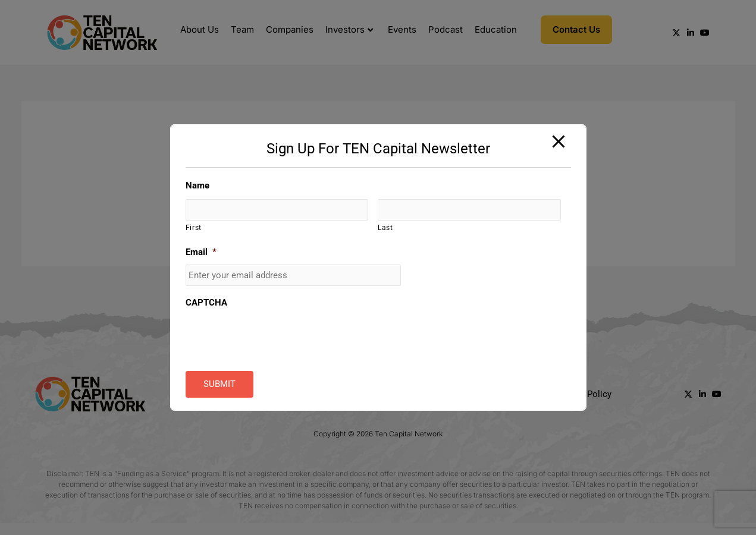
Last (385, 228)
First (194, 228)
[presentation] (276, 339)
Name (197, 185)
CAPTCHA (206, 303)
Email (201, 252)
